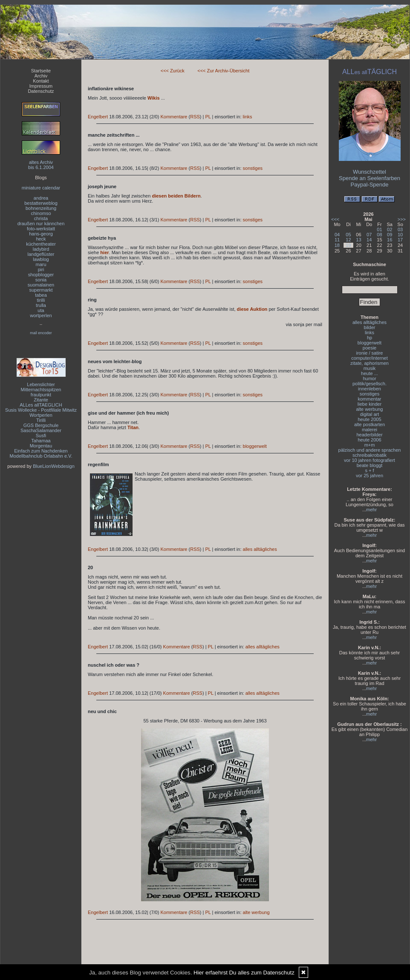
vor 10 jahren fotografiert (370, 460)
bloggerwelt (255, 446)
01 (379, 229)
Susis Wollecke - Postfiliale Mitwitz (41, 410)
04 (337, 235)
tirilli (41, 300)
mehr (371, 510)
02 (390, 229)
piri (41, 269)
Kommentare (174, 117)
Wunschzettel (370, 172)
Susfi (41, 436)
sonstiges (253, 168)
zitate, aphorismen (370, 363)
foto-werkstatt (41, 229)
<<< (335, 219)
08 (379, 235)
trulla (41, 305)
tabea (41, 295)
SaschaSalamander (41, 430)
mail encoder (41, 333)
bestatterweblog (41, 203)
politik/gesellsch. (370, 384)
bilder (370, 327)
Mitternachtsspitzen (41, 390)
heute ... (370, 373)
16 (390, 240)
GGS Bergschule (41, 425)
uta (41, 310)
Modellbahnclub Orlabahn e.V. (41, 456)
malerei (370, 430)
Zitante (41, 400)
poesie (370, 348)
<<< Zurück (173, 71)
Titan (133, 427)
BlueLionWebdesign (54, 466)
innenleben (370, 389)
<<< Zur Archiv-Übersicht (223, 71)
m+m (370, 445)
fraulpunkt (41, 395)
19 (348, 245)
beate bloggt (370, 465)
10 (400, 235)
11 (337, 240)
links (248, 117)
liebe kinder (370, 404)
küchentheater (41, 244)
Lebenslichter (41, 384)
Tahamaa (41, 441)
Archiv (41, 76)
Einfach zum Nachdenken (41, 451)
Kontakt (41, 81)
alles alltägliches (260, 549)
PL (208, 117)
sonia (41, 280)
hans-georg (41, 234)
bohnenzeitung (41, 208)
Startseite (41, 71)
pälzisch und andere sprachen (370, 450)
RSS (195, 117)
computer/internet (370, 358)
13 (358, 240)
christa (41, 218)
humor (369, 378)
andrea (41, 198)
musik (370, 368)
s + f (369, 470)
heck (41, 239)
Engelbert (98, 117)
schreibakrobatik (370, 455)
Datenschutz (41, 91)
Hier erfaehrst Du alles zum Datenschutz (244, 973)
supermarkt (41, 290)
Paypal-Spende (370, 185)
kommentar (369, 399)
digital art (370, 414)
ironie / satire (370, 353)
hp (370, 338)
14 (369, 240)
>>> (402, 219)
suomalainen (41, 285)
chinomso (41, 213)
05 (348, 235)
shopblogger (41, 275)
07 (369, 235)
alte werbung (256, 912)
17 (400, 240)
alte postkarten (370, 424)
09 (390, 235)
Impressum (41, 86)
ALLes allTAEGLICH (41, 405)
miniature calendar (41, 188)
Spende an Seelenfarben (370, 178)
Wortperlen (41, 415)
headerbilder (369, 435)
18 (337, 245)
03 (400, 229)
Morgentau (41, 446)
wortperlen (41, 315)
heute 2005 (369, 419)
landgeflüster (41, 254)
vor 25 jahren (370, 476)
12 (348, 240)
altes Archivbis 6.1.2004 (41, 165)
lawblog (41, 259)
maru (41, 264)
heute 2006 (369, 440)
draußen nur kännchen (41, 224)
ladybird (41, 249)
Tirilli (41, 420)
